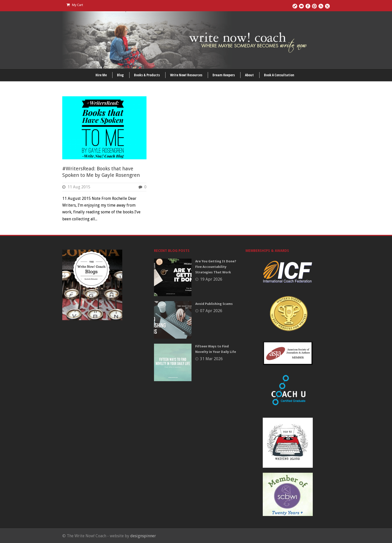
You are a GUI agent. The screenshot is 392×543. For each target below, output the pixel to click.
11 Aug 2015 (79, 187)
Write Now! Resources (186, 75)
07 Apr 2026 (211, 311)
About (249, 75)
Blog (120, 75)
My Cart (75, 5)
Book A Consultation (279, 75)
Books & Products (147, 75)
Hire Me (101, 75)
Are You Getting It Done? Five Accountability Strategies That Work (216, 267)
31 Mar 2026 (211, 359)
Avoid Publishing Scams (214, 304)
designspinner (143, 536)
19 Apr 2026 (211, 279)
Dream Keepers (224, 75)
